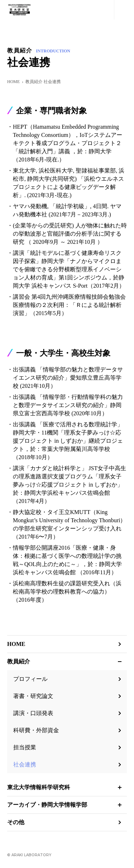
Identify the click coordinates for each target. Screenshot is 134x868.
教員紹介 (19, 661)
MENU (124, 10)
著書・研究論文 (33, 696)
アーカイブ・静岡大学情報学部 (47, 805)
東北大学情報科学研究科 (39, 787)
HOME (13, 82)
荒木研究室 (19, 10)
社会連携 (25, 764)
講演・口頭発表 (33, 713)
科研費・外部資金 (36, 730)
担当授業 (25, 747)
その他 (16, 822)
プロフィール (30, 679)
